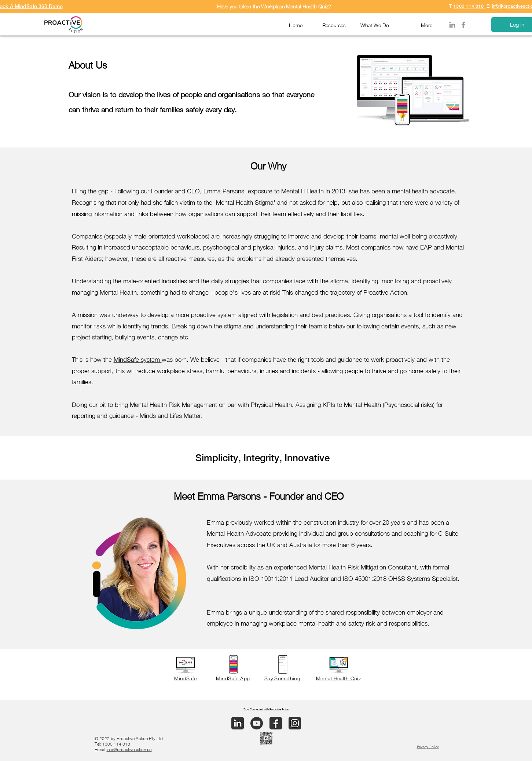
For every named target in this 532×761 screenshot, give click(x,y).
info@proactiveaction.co (129, 749)
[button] (331, 25)
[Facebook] (463, 25)
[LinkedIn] (452, 25)
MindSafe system (138, 360)
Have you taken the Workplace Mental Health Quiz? (274, 6)
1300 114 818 (469, 6)
